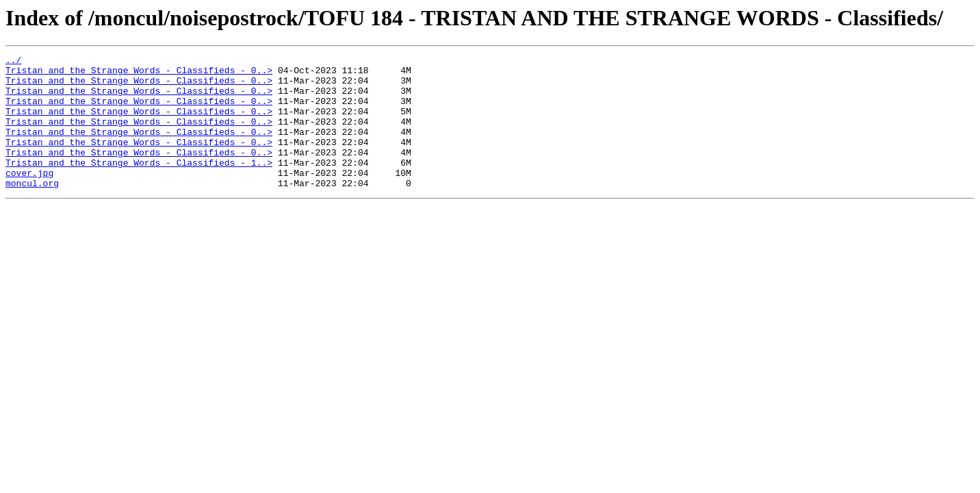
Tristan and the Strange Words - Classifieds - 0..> (139, 74)
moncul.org (32, 210)
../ (13, 62)
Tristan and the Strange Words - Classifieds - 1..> (139, 185)
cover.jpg (29, 197)
